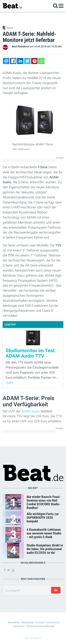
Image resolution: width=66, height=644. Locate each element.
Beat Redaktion (21, 47)
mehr (9, 383)
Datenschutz (53, 622)
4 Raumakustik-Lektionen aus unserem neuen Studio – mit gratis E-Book (44, 533)
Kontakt (40, 622)
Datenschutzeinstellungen (41, 626)
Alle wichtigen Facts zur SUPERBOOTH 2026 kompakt (43, 518)
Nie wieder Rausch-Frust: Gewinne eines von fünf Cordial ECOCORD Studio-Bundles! (43, 502)
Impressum (19, 626)
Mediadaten (28, 622)
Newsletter (14, 622)
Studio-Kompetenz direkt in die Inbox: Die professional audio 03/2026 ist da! (45, 549)
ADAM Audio (31, 411)
